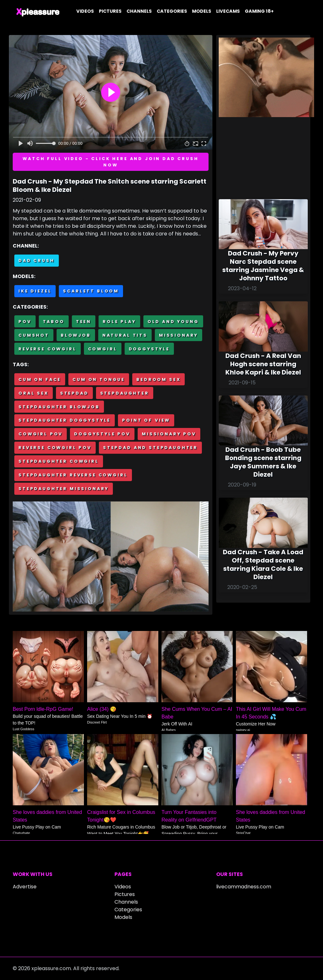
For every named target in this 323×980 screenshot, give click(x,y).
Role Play (119, 322)
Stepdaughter (125, 393)
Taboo (54, 322)
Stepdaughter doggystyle (65, 420)
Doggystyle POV (102, 434)
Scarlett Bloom (91, 291)
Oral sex (34, 393)
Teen (84, 322)
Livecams (228, 11)
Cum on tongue (99, 379)
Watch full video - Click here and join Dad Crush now (110, 162)
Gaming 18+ (259, 11)
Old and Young (173, 322)
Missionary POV (169, 434)
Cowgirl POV (41, 434)
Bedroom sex (158, 379)
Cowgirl (103, 349)
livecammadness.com (244, 887)
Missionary (179, 335)
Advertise (25, 887)
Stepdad (74, 393)
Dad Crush (37, 260)
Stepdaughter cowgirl (59, 461)
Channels (139, 11)
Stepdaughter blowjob (59, 407)
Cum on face (40, 379)
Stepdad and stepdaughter (150, 448)
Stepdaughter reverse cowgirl (73, 475)
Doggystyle (149, 349)
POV (25, 322)
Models (202, 11)
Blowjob (76, 335)
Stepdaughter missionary (64, 489)
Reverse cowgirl (48, 349)
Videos (85, 11)
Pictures (110, 11)
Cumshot (34, 335)
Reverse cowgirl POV (55, 448)
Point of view (146, 420)
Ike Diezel (35, 291)
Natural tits (125, 335)
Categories (172, 11)
